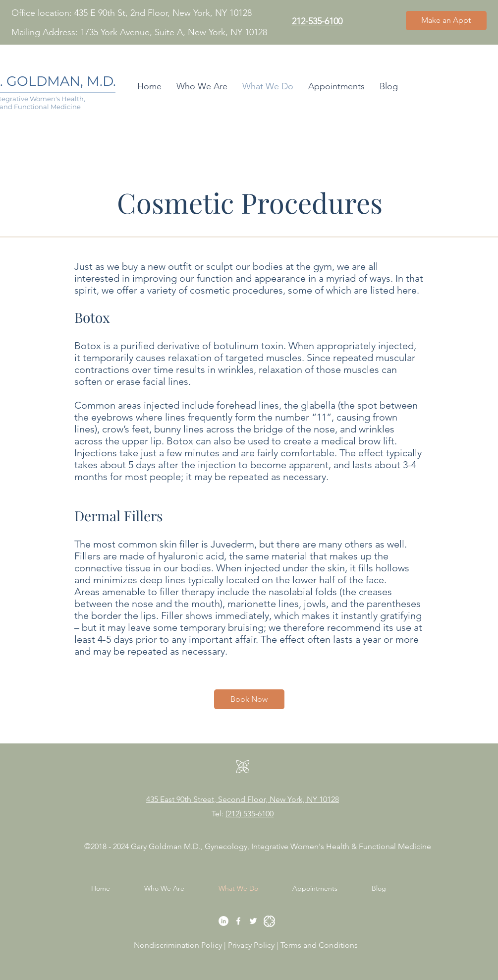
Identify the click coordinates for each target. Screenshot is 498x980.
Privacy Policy (252, 945)
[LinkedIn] (223, 921)
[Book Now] (249, 699)
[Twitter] (253, 921)
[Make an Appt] (446, 21)
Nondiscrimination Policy (178, 945)
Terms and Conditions (320, 945)
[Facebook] (238, 921)
